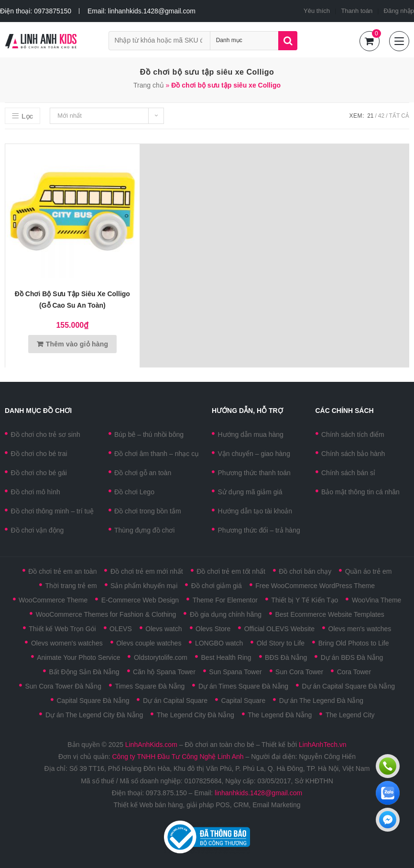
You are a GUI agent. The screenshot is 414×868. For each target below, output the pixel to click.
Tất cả (399, 116)
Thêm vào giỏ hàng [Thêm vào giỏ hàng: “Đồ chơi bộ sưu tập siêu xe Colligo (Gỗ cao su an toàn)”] (77, 344)
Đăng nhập (399, 11)
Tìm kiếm (288, 41)
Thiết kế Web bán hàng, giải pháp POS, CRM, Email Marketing (207, 805)
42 (381, 116)
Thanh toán (357, 11)
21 (370, 116)
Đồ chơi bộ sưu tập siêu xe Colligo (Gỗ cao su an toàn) (72, 300)
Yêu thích (317, 11)
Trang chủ (149, 85)
